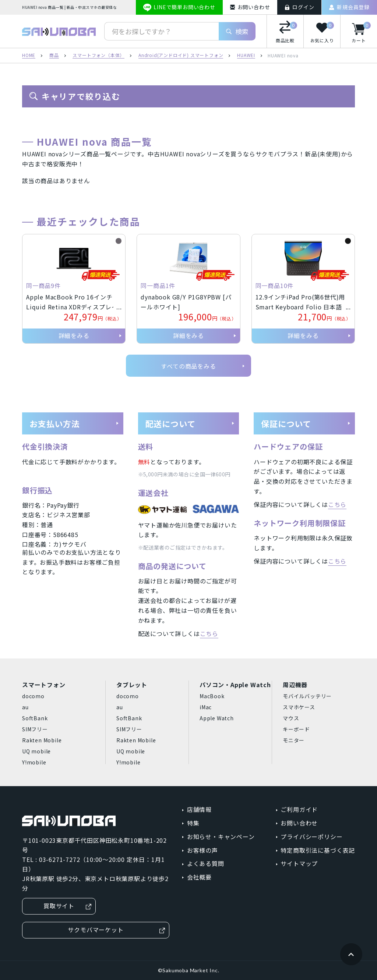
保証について (306, 423)
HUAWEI (246, 56)
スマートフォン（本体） (98, 56)
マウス (291, 718)
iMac (206, 707)
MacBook (212, 696)
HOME (29, 56)
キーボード (296, 729)
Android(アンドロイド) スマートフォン (181, 56)
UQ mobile (36, 751)
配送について (190, 423)
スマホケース (299, 707)
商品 (54, 56)
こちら (209, 633)
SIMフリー (35, 729)
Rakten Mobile (42, 740)
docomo (33, 696)
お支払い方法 (74, 423)
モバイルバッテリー (307, 696)
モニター (294, 740)
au (25, 707)
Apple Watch (217, 718)
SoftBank (35, 718)
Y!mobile (34, 762)
